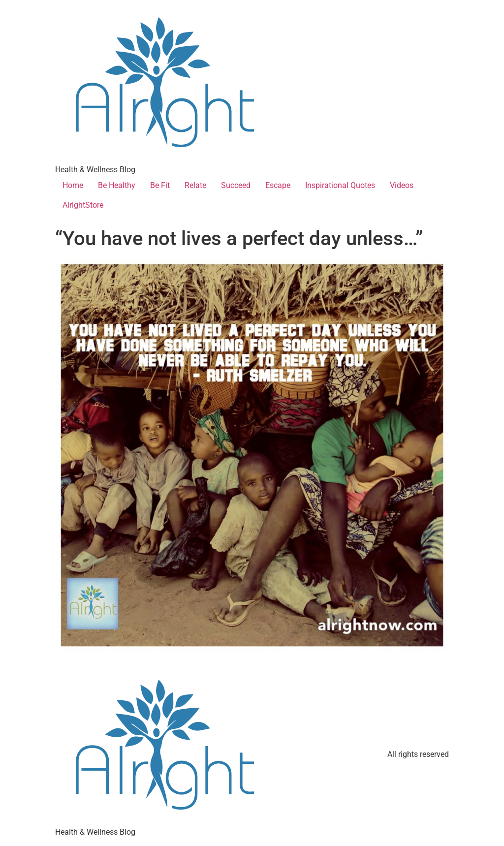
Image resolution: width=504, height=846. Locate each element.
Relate (195, 185)
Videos (402, 185)
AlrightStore (83, 205)
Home (73, 185)
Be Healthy (117, 185)
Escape (278, 185)
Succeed (236, 185)
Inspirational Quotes (340, 185)
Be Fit (160, 185)
